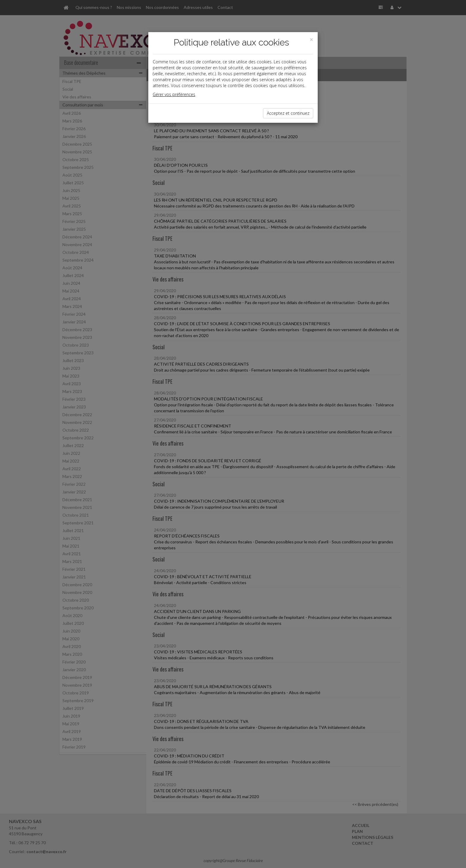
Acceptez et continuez (288, 113)
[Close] (311, 40)
